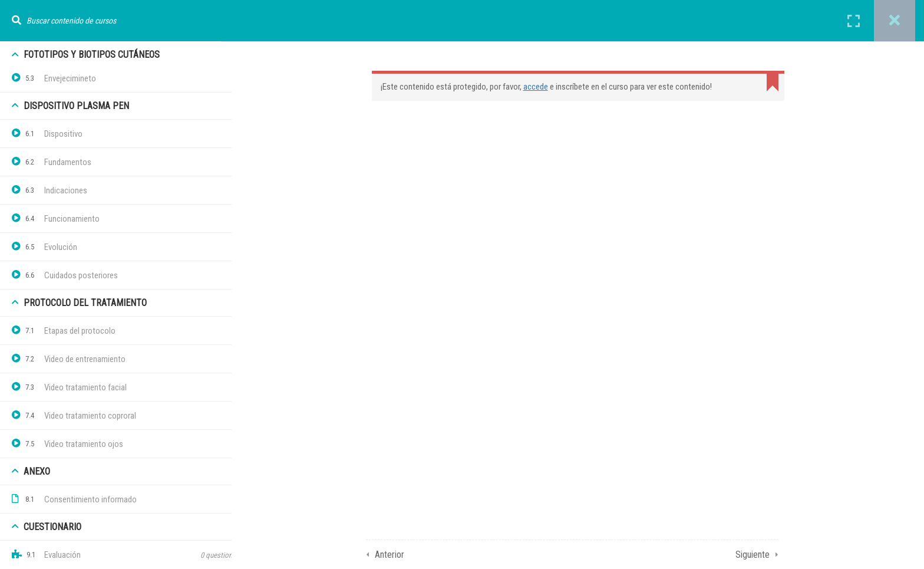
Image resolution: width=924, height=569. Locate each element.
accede (560, 87)
